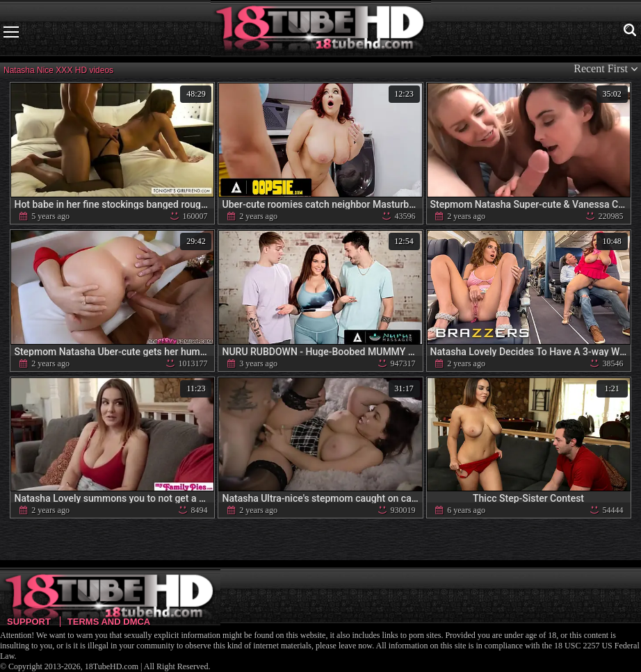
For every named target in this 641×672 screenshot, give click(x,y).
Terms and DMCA (109, 622)
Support (29, 622)
